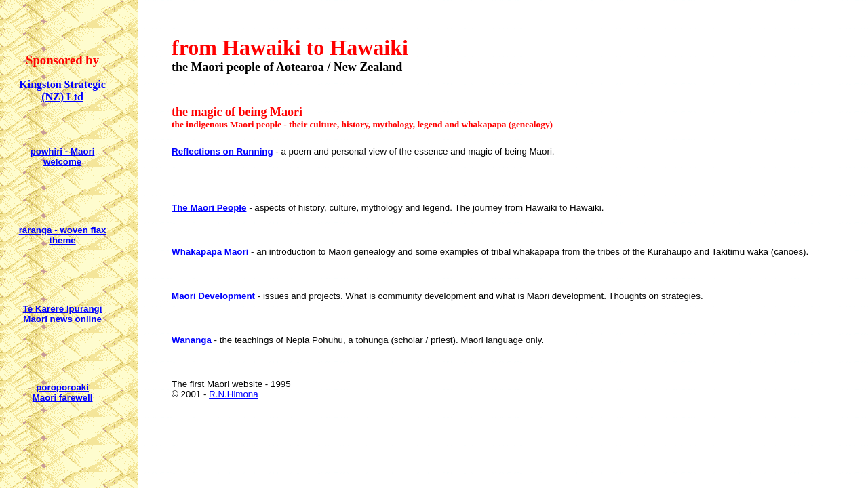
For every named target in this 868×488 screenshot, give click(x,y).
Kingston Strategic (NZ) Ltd (62, 90)
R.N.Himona (234, 394)
